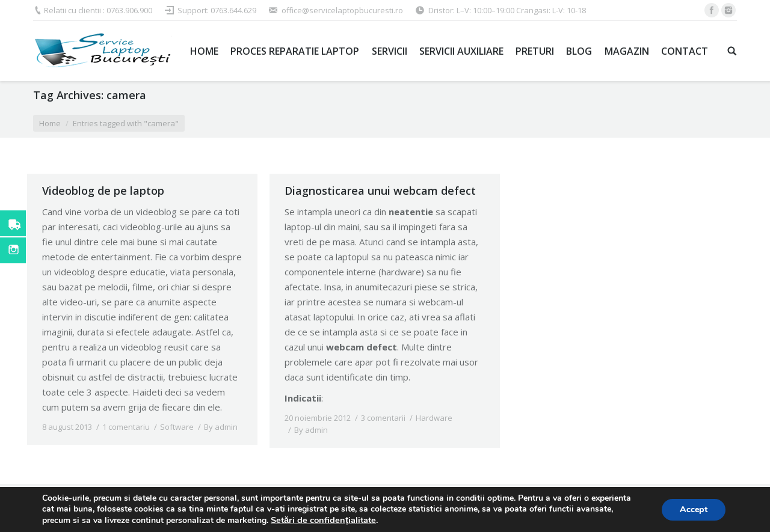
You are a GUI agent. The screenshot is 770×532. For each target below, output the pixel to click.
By (221, 427)
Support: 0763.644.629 (217, 10)
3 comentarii (383, 418)
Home (50, 123)
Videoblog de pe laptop (103, 191)
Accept (694, 509)
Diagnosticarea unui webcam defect (380, 191)
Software (177, 427)
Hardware (434, 418)
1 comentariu (126, 427)
